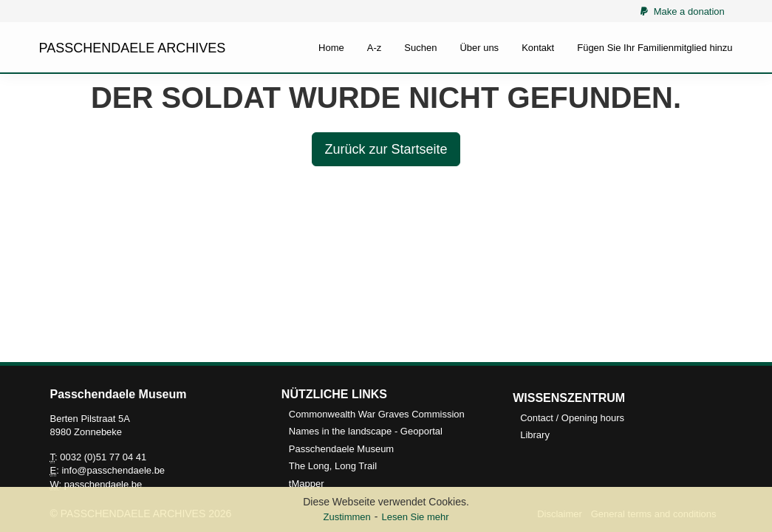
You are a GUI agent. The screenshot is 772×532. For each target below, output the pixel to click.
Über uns (479, 48)
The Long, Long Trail (333, 466)
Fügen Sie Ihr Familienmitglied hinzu (655, 48)
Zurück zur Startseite (386, 149)
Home (331, 48)
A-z (375, 48)
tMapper (307, 484)
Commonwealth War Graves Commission (377, 414)
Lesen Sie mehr (415, 517)
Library (535, 435)
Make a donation (682, 11)
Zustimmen (346, 517)
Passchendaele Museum (341, 449)
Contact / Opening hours (572, 418)
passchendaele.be (103, 484)
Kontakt (538, 48)
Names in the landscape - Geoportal (366, 431)
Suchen (420, 48)
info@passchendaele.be (113, 470)
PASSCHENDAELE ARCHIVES (133, 48)
